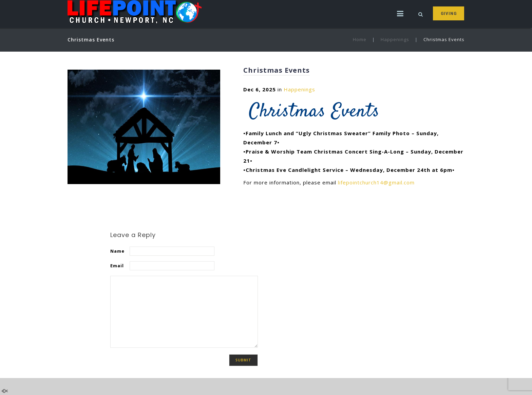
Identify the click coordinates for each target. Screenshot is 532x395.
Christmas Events (277, 70)
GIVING (449, 13)
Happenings (395, 39)
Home (360, 39)
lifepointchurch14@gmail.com (376, 182)
